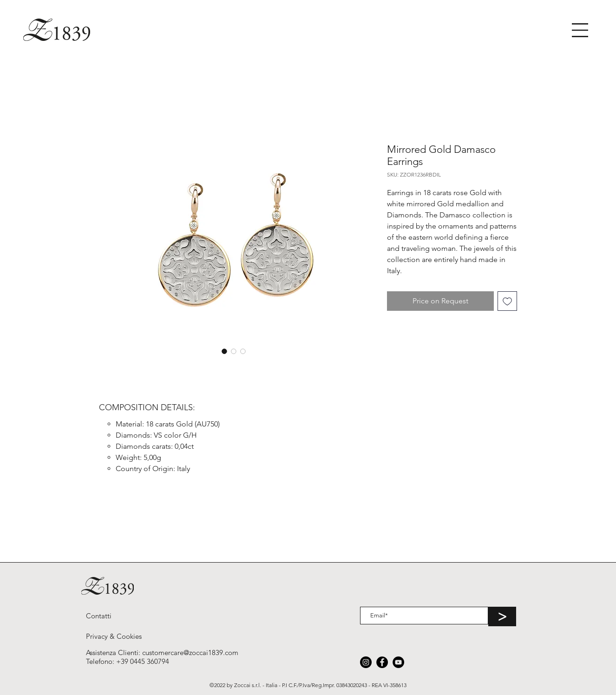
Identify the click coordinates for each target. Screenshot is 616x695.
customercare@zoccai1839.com (190, 652)
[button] (580, 30)
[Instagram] (366, 662)
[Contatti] (99, 616)
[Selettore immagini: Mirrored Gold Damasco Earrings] (224, 351)
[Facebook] (382, 662)
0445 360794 (150, 661)
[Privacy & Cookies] (114, 636)
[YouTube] (398, 662)
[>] (502, 616)
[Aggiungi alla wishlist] (507, 301)
